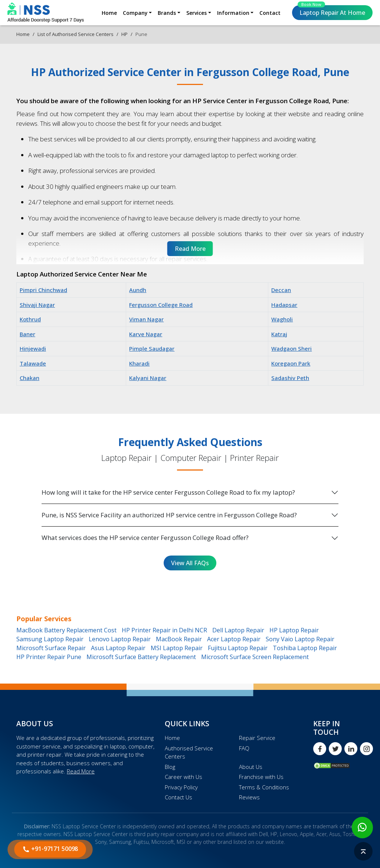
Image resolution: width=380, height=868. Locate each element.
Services (196, 13)
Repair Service (257, 738)
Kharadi (139, 363)
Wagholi (282, 319)
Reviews (249, 797)
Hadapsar (284, 305)
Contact (270, 13)
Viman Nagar (146, 319)
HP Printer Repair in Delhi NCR (164, 630)
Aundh (138, 290)
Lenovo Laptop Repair (120, 639)
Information (233, 13)
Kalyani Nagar (148, 378)
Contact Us (178, 797)
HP (125, 34)
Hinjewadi (33, 348)
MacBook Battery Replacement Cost (66, 630)
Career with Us (184, 777)
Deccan (281, 290)
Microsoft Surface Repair (51, 648)
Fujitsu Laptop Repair (238, 648)
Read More (81, 771)
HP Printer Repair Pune (49, 657)
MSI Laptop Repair (177, 648)
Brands (167, 13)
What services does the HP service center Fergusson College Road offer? (145, 538)
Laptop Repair (331, 11)
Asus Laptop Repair (118, 648)
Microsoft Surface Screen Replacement (255, 657)
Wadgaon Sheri (291, 348)
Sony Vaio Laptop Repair (300, 639)
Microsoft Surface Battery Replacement (141, 657)
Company (135, 13)
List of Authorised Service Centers (76, 34)
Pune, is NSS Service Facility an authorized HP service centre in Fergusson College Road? (169, 515)
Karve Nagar (146, 334)
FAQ (244, 748)
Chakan (30, 378)
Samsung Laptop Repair (50, 639)
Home (109, 13)
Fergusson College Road (161, 305)
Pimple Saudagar (152, 348)
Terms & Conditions (264, 787)
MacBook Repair (179, 639)
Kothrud (30, 319)
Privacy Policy (181, 787)
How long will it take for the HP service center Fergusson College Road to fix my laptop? (168, 492)
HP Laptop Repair (294, 630)
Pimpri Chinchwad (43, 290)
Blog (170, 767)
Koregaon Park (291, 363)
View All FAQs (190, 563)
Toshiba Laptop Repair (305, 648)
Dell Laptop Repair (238, 630)
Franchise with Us (261, 777)
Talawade (33, 363)
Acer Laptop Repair (234, 639)
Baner (27, 334)
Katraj (279, 334)
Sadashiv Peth (290, 378)
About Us (251, 767)
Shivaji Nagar (37, 305)
